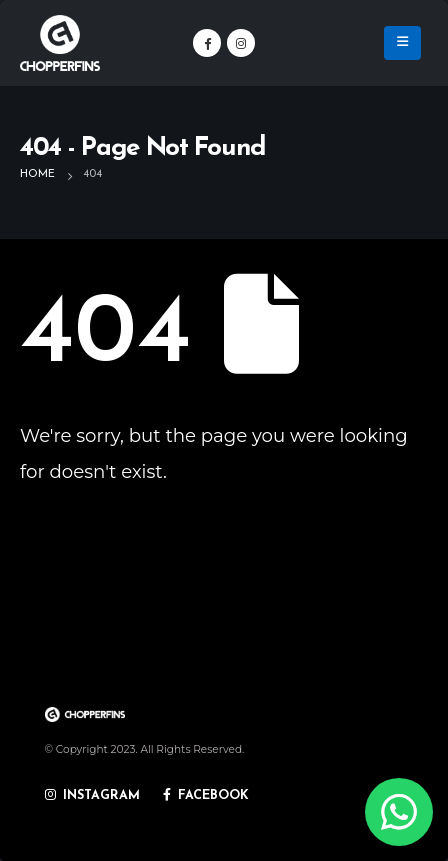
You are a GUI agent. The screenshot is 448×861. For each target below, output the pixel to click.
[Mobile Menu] (402, 43)
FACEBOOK (206, 796)
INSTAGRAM (93, 796)
